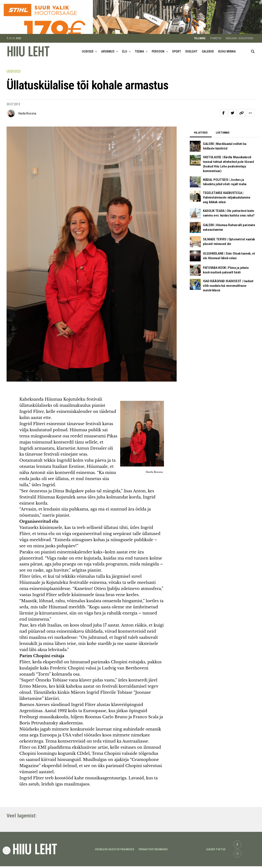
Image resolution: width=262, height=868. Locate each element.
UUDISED (88, 62)
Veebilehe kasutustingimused (115, 860)
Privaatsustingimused (153, 860)
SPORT (177, 62)
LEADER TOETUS (216, 860)
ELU (125, 62)
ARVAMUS (108, 62)
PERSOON (158, 62)
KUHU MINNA (227, 62)
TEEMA (139, 62)
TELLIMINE (200, 49)
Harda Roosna (27, 124)
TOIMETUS (216, 49)
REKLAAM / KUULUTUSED (239, 49)
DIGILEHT (191, 62)
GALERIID (208, 62)
